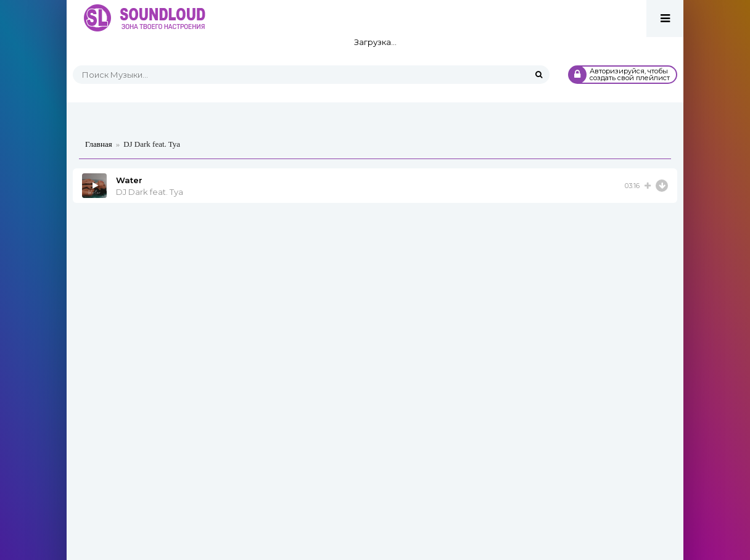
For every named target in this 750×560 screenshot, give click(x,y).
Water (129, 180)
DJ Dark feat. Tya (150, 192)
